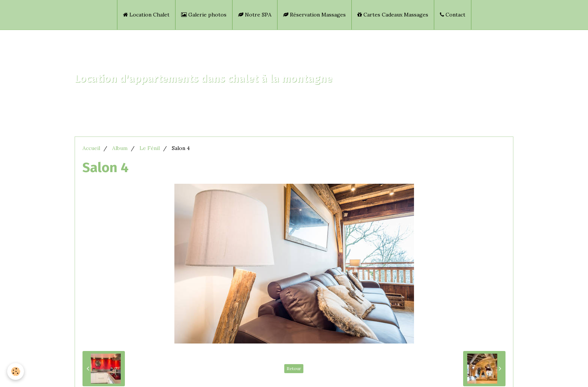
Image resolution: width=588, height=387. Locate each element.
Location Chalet (146, 15)
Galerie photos (204, 15)
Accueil (91, 148)
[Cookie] (16, 371)
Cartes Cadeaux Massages (393, 15)
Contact (453, 15)
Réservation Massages (314, 15)
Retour (294, 368)
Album (120, 148)
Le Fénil (150, 148)
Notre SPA (255, 15)
